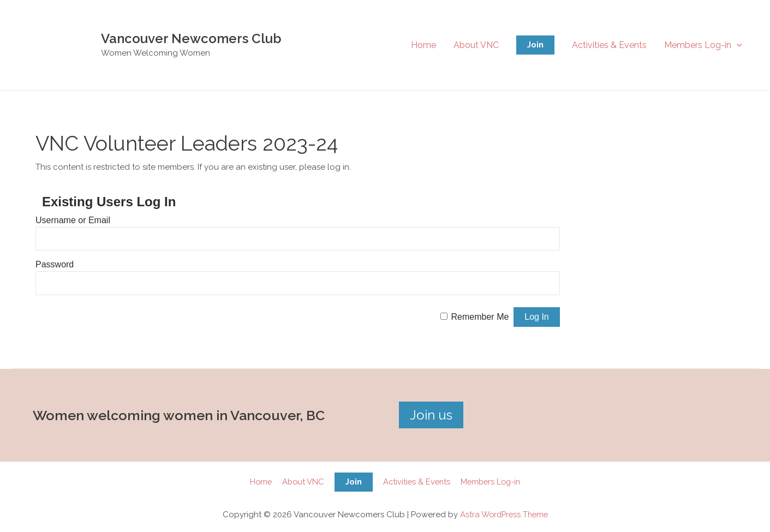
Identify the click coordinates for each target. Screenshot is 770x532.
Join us (431, 415)
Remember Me (480, 317)
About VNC (476, 45)
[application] (737, 45)
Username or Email (73, 220)
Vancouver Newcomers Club (191, 38)
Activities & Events (609, 45)
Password (55, 264)
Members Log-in (703, 45)
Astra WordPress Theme (504, 515)
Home (423, 45)
